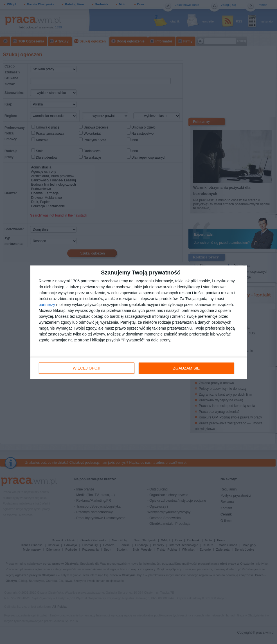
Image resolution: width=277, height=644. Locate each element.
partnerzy (47, 305)
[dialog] (139, 322)
